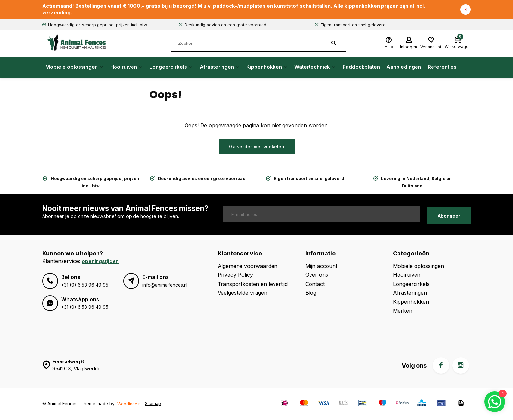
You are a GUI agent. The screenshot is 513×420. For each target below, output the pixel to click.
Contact (315, 285)
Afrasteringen (220, 68)
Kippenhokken (267, 68)
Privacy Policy (235, 276)
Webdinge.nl (130, 404)
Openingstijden (101, 262)
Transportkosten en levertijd (253, 285)
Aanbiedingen (404, 68)
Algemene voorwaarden (248, 267)
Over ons (317, 276)
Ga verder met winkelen (257, 147)
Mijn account (321, 267)
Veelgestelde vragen (242, 293)
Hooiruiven (127, 68)
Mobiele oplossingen (75, 68)
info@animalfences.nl (165, 286)
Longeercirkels (171, 68)
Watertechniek (315, 68)
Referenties (442, 68)
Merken (403, 311)
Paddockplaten (361, 68)
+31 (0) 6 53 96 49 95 (84, 286)
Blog (311, 293)
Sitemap (154, 404)
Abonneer (449, 215)
